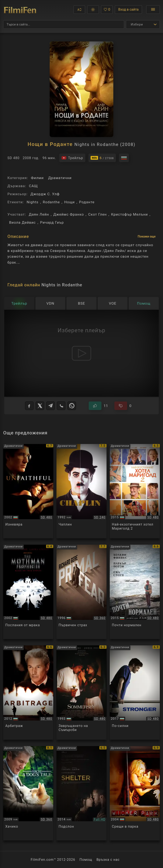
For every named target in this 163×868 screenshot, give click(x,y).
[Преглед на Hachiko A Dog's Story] (28, 793)
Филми (37, 178)
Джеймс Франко (69, 214)
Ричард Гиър (52, 222)
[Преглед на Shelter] (81, 793)
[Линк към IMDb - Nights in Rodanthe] (102, 158)
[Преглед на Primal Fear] (81, 592)
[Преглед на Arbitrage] (28, 693)
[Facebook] (29, 406)
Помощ (86, 860)
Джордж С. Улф (45, 194)
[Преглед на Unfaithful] (28, 491)
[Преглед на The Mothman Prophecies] (28, 592)
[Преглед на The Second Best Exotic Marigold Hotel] (135, 491)
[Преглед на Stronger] (135, 693)
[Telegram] (51, 406)
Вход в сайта (128, 9)
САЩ (33, 186)
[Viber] (61, 406)
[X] (40, 406)
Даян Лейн (39, 214)
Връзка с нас (108, 860)
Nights (32, 202)
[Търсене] (64, 24)
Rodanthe (51, 202)
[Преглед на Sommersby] (81, 693)
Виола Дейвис (22, 222)
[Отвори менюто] (153, 10)
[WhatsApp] (72, 406)
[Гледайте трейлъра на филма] (72, 158)
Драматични (60, 178)
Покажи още (147, 236)
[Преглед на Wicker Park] (135, 793)
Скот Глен (98, 214)
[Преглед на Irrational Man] (135, 592)
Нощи (69, 202)
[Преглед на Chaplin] (81, 491)
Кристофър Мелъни (129, 214)
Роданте (87, 202)
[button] (79, 10)
